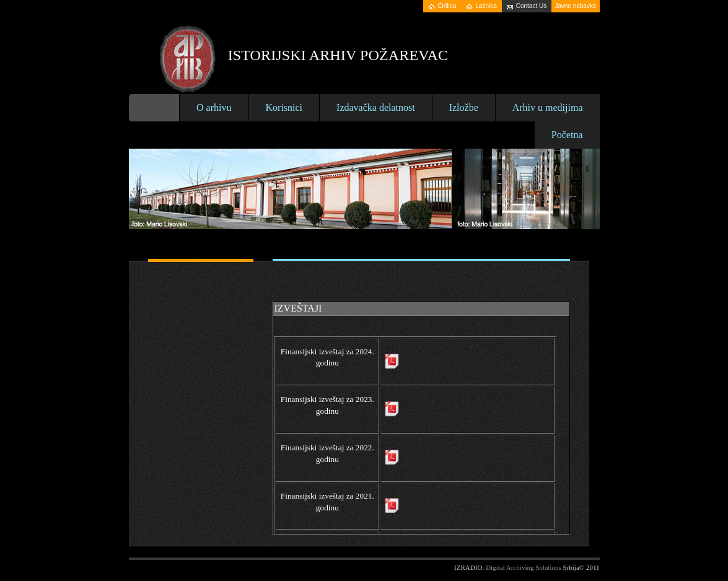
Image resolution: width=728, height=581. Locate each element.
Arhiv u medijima (548, 107)
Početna (567, 135)
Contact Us (531, 6)
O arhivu (214, 107)
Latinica (486, 6)
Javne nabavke (575, 6)
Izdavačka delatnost (376, 107)
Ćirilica (447, 6)
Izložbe (464, 107)
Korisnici (284, 107)
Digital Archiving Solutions (524, 567)
